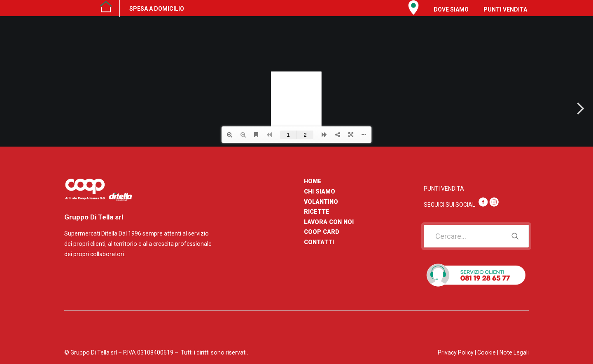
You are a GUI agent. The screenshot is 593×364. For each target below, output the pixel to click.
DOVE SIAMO (451, 9)
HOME (313, 181)
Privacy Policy (456, 352)
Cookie (487, 352)
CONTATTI (319, 242)
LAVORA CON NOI (329, 222)
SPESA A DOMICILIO (157, 9)
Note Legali (514, 352)
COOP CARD (322, 232)
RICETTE (317, 212)
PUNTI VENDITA (505, 9)
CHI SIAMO (320, 191)
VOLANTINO (321, 202)
